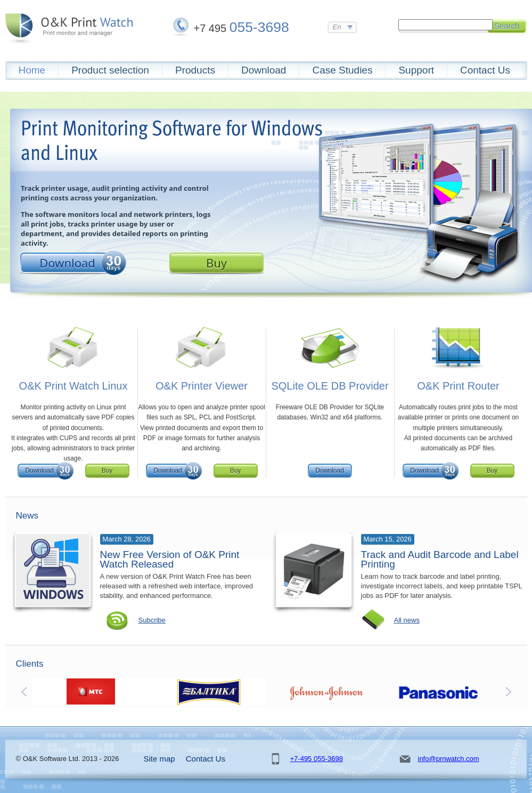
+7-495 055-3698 (317, 759)
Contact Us (485, 70)
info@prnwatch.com (449, 759)
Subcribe (152, 620)
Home (32, 70)
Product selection (110, 70)
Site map (159, 759)
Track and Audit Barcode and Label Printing (440, 559)
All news (407, 620)
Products (195, 70)
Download (264, 70)
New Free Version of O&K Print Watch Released (170, 559)
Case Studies (342, 70)
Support (416, 70)
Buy (216, 263)
